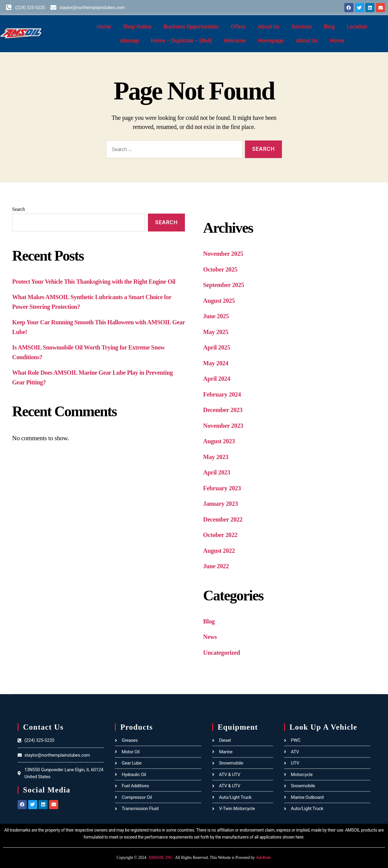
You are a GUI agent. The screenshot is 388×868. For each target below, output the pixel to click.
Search (18, 209)
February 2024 (223, 394)
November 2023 (224, 426)
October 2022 (221, 535)
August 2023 (219, 441)
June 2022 (216, 566)
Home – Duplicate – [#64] (181, 41)
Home (104, 27)
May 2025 (216, 332)
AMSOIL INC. (161, 858)
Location (357, 27)
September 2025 (224, 285)
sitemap (129, 41)
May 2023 (216, 457)
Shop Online (137, 27)
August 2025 (219, 301)
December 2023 (223, 410)
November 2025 (224, 254)
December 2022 (223, 519)
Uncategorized (222, 653)
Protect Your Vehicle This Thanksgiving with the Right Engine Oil (96, 282)
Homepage (271, 41)
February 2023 (223, 488)
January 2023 (221, 504)
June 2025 (216, 316)
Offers (238, 27)
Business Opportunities (191, 27)
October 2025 (221, 269)
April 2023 (217, 472)
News (210, 637)
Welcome (235, 41)
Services (302, 27)
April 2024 (217, 379)
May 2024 (216, 363)
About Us (269, 27)
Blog (329, 27)
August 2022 (219, 551)
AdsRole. (264, 858)
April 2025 (217, 347)
